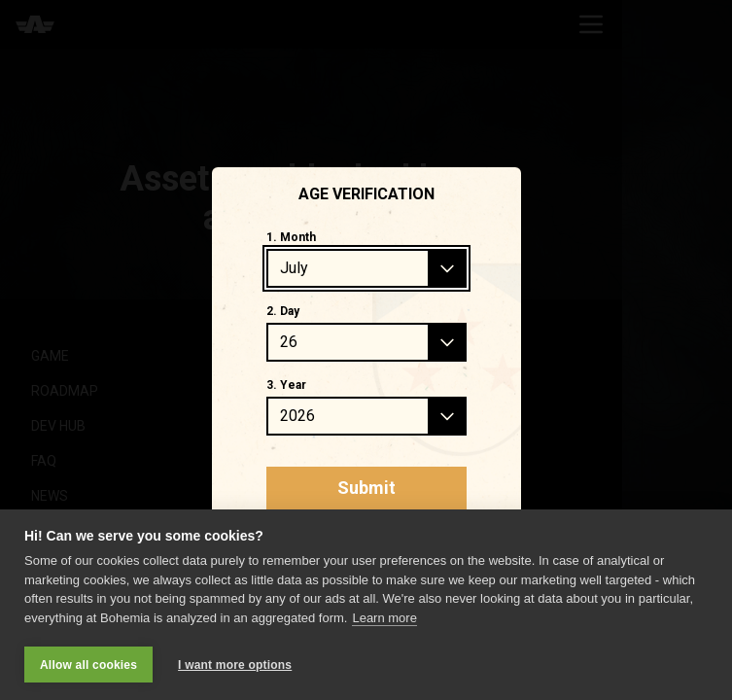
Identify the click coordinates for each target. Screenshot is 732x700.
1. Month (291, 237)
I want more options (235, 665)
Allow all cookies (88, 665)
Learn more (384, 618)
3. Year (286, 385)
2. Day (283, 311)
